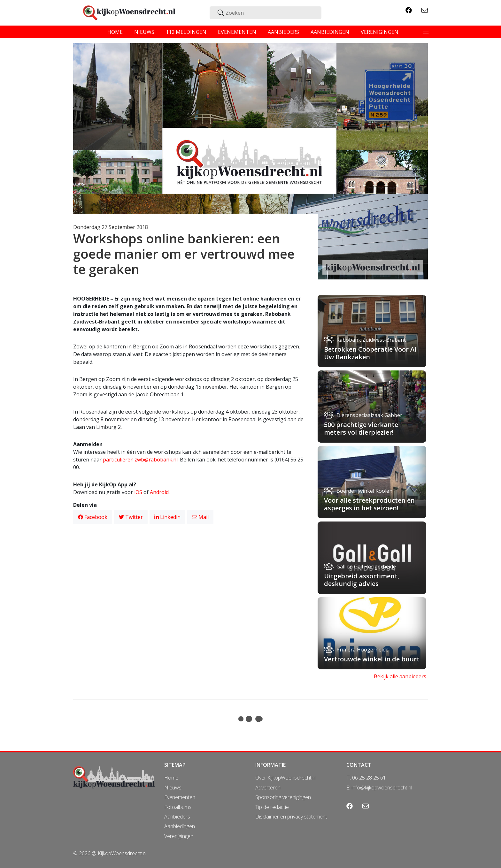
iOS (138, 492)
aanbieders (283, 32)
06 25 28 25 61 (369, 778)
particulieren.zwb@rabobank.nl (140, 460)
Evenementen (180, 797)
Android (159, 492)
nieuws (144, 32)
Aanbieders (177, 817)
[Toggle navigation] (426, 32)
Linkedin (167, 517)
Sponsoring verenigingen (283, 797)
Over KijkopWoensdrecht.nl (286, 778)
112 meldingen (186, 32)
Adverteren (268, 788)
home (115, 32)
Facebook (93, 517)
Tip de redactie (272, 807)
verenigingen (380, 32)
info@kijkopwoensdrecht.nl (382, 788)
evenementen (237, 32)
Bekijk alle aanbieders (400, 676)
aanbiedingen (330, 32)
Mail (200, 517)
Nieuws (173, 788)
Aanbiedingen (180, 826)
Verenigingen (179, 836)
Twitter (131, 517)
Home (171, 778)
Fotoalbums (178, 807)
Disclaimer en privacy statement (291, 817)
